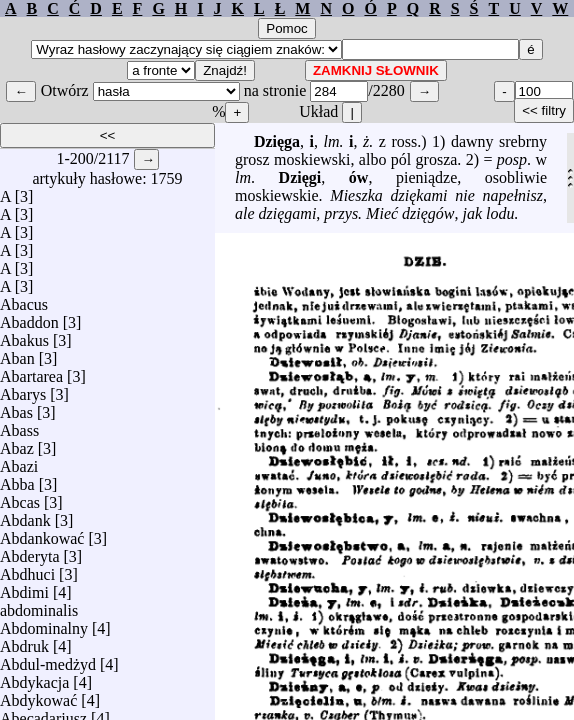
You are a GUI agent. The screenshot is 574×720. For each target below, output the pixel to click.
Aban (17, 353)
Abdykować (38, 695)
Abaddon (29, 317)
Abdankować (42, 533)
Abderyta (30, 551)
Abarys (23, 389)
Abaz (17, 443)
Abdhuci (27, 569)
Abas (16, 407)
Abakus (24, 335)
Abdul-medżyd (48, 659)
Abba (17, 479)
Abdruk (24, 641)
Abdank (25, 515)
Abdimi (24, 587)
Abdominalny (44, 623)
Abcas (20, 497)
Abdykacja (34, 677)
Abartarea (31, 371)
